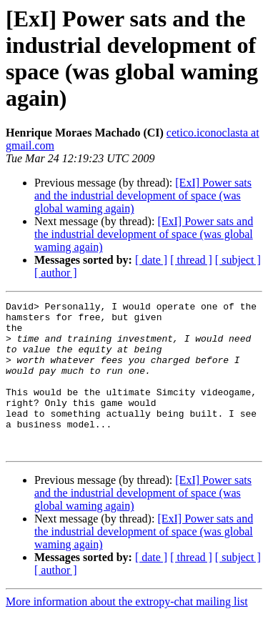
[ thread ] (191, 260)
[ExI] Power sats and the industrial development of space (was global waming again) (143, 195)
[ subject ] (238, 260)
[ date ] (151, 260)
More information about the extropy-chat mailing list (127, 631)
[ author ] (56, 273)
